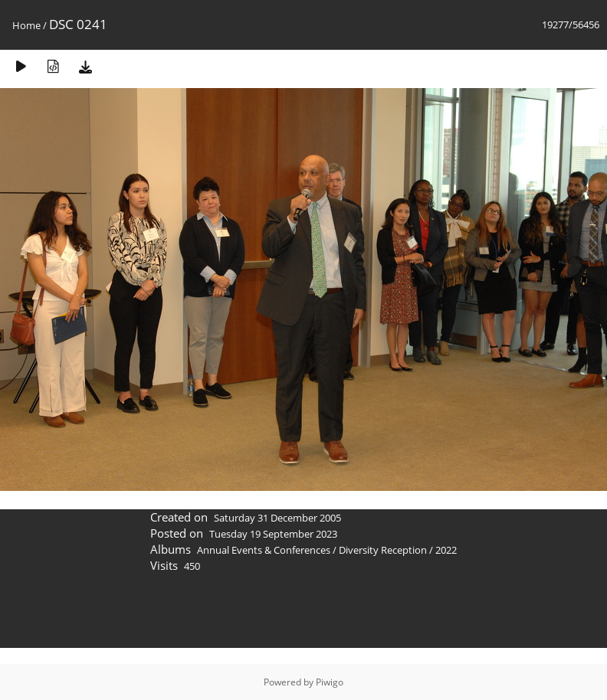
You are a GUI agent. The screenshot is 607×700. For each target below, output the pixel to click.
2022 (446, 550)
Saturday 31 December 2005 (277, 518)
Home (26, 25)
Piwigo (330, 682)
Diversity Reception (383, 550)
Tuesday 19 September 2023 (273, 534)
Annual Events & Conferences (264, 550)
